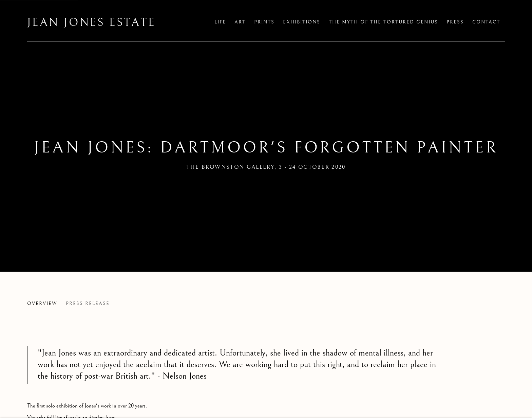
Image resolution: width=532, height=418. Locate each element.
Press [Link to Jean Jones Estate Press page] (455, 22)
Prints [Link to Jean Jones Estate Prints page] (264, 22)
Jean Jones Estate (91, 23)
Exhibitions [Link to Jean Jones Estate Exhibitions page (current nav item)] (302, 22)
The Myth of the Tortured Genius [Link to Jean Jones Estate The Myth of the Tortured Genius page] (383, 22)
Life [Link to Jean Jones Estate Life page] (220, 22)
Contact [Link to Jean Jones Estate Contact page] (486, 22)
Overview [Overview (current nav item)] (42, 304)
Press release (88, 304)
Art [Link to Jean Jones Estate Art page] (240, 22)
